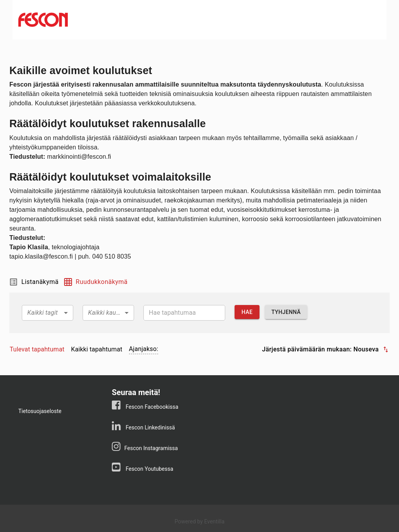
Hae (247, 312)
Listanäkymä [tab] (34, 282)
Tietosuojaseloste (40, 411)
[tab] (37, 349)
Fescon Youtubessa (149, 469)
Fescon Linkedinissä (150, 427)
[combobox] (48, 313)
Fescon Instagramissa (151, 448)
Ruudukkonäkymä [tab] (95, 282)
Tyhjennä (286, 312)
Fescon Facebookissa (151, 407)
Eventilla (214, 521)
